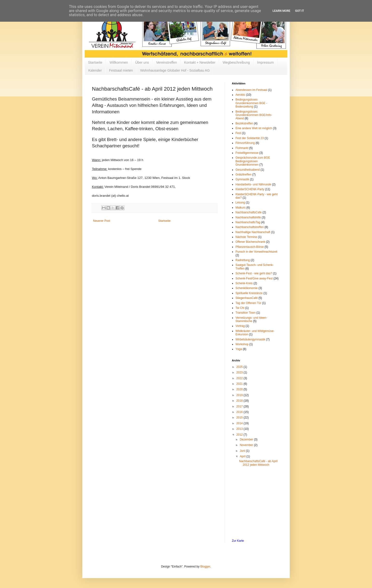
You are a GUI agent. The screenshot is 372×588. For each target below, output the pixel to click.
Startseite (95, 62)
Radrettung (243, 260)
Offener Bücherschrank (250, 242)
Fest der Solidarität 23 (250, 138)
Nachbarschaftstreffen (250, 227)
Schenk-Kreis (244, 283)
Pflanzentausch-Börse (250, 247)
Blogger (205, 567)
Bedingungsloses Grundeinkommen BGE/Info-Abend (254, 115)
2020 (240, 389)
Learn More (282, 11)
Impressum (265, 62)
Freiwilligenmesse (247, 153)
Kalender (95, 70)
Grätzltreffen (243, 175)
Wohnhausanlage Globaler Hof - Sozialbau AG (175, 70)
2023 (240, 372)
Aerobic (240, 95)
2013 (240, 429)
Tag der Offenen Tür (248, 303)
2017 (240, 406)
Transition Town (245, 313)
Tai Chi (240, 308)
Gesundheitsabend (248, 170)
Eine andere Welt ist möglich (254, 128)
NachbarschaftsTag (248, 222)
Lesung (240, 203)
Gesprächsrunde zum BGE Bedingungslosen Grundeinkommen (253, 161)
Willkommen (119, 62)
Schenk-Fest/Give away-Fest (254, 278)
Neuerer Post (102, 221)
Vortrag (240, 326)
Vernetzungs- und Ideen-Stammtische (251, 319)
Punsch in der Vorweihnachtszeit (256, 252)
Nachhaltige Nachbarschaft (253, 232)
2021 (240, 384)
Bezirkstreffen (244, 123)
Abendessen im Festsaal (251, 90)
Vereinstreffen (166, 62)
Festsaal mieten (121, 70)
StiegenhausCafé (247, 298)
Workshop (242, 344)
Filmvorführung (245, 143)
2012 (240, 435)
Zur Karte (238, 541)
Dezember (247, 439)
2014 (240, 423)
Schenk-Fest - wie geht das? (254, 273)
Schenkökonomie (247, 288)
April (243, 456)
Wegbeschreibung (236, 62)
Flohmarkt (242, 148)
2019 (240, 395)
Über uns (142, 62)
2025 (240, 367)
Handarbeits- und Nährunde (253, 184)
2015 (240, 418)
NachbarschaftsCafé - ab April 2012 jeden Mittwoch (258, 463)
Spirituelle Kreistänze (249, 293)
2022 (240, 378)
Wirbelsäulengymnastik (250, 339)
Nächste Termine (246, 237)
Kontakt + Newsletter (200, 62)
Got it (300, 11)
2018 (240, 401)
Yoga (239, 349)
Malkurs (241, 208)
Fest (238, 133)
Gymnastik (242, 179)
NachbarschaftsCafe (249, 212)
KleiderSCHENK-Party (250, 189)
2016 (240, 412)
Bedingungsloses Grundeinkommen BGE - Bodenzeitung (251, 103)
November (247, 445)
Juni (243, 451)
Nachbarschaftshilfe (248, 217)
